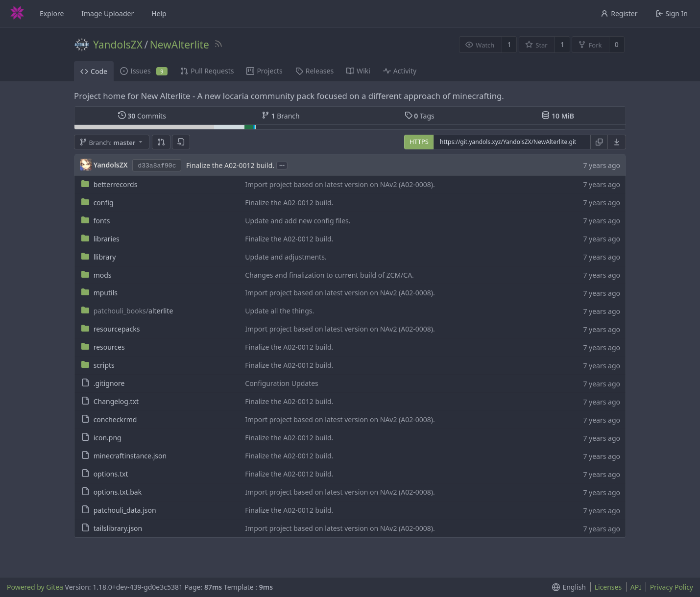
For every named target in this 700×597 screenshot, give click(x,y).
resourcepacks (117, 329)
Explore (52, 13)
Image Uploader (108, 13)
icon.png (108, 438)
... (282, 165)
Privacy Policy (672, 587)
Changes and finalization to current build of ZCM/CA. (329, 275)
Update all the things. (279, 311)
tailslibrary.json (118, 528)
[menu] (617, 142)
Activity (400, 71)
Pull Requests (207, 71)
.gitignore (109, 383)
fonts (102, 221)
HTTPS (419, 142)
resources (109, 347)
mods (103, 275)
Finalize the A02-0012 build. (230, 165)
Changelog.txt (116, 401)
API (636, 587)
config (104, 203)
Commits (142, 116)
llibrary (105, 257)
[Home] (17, 14)
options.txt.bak (118, 492)
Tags (420, 116)
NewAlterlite (180, 45)
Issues (144, 71)
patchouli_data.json (125, 510)
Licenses (608, 587)
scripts (104, 365)
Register (619, 13)
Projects (264, 71)
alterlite (133, 311)
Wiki (358, 71)
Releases (314, 71)
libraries (107, 239)
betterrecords (116, 184)
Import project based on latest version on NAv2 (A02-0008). (340, 184)
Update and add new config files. (298, 221)
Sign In (672, 13)
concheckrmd (115, 419)
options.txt (111, 474)
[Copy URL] (599, 142)
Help (159, 13)
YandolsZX (118, 45)
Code (94, 71)
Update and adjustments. (286, 257)
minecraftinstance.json (130, 456)
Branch (281, 116)
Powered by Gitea (35, 587)
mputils (106, 293)
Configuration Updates (281, 383)
